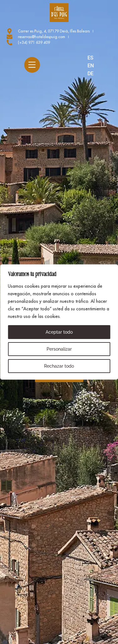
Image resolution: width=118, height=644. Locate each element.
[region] (59, 322)
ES (90, 58)
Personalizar (59, 349)
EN (91, 66)
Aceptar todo (59, 332)
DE (90, 73)
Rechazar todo (59, 366)
